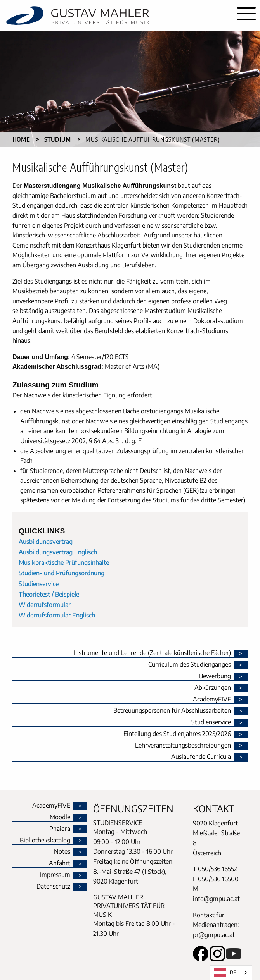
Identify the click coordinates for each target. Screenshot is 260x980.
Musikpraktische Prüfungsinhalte (64, 562)
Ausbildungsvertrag (46, 542)
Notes (62, 852)
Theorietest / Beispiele (49, 594)
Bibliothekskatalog (45, 841)
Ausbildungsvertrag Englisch (58, 552)
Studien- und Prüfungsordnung (62, 573)
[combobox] (231, 973)
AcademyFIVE (51, 806)
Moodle (60, 817)
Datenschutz (53, 887)
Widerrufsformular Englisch (57, 615)
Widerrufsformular (45, 605)
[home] (116, 15)
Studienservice (39, 584)
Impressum (55, 875)
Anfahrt (60, 863)
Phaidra (60, 829)
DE (225, 973)
